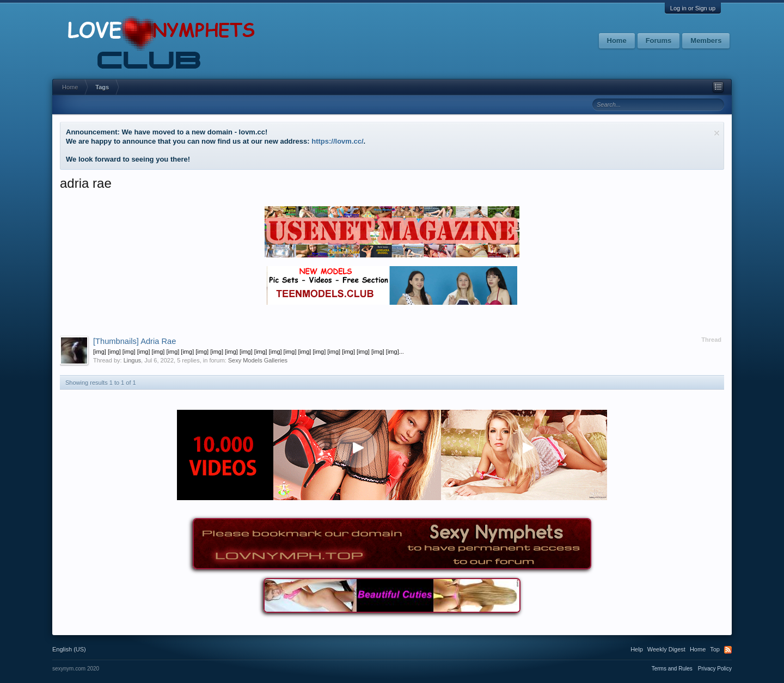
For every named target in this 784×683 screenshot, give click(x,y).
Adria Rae (134, 341)
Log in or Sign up (693, 8)
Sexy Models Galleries (258, 360)
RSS (728, 650)
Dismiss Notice (717, 133)
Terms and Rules (672, 669)
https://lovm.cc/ (337, 141)
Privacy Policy (715, 669)
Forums (659, 41)
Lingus (132, 360)
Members (706, 41)
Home (617, 41)
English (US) (69, 649)
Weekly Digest (666, 649)
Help (637, 649)
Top (715, 649)
